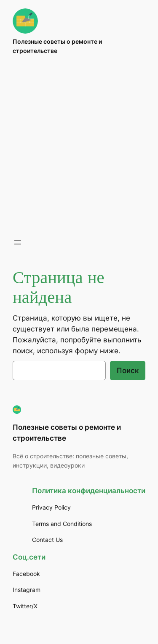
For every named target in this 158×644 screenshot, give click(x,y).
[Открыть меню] (18, 242)
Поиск (128, 371)
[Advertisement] (79, 146)
